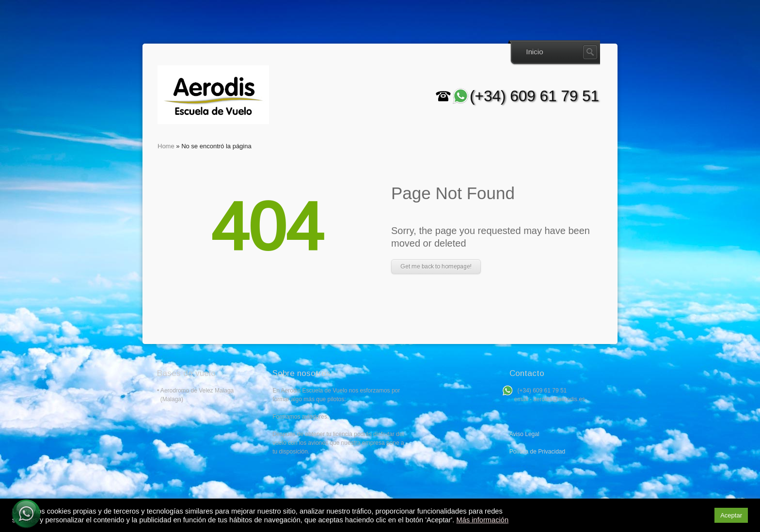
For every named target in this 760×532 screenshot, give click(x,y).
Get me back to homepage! (436, 266)
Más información (483, 520)
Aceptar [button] (731, 515)
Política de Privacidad (537, 452)
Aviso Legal (524, 434)
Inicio (535, 52)
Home (166, 146)
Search (590, 52)
